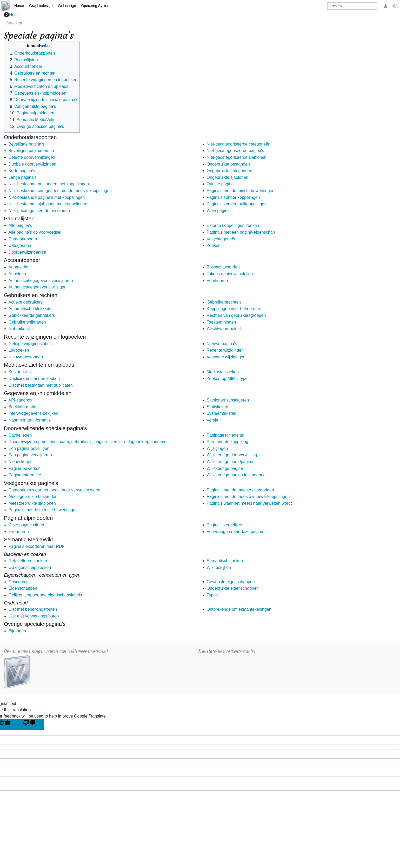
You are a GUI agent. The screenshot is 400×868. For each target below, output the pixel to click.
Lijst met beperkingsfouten (33, 609)
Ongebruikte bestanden (228, 164)
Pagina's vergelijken (225, 525)
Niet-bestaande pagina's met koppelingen (47, 197)
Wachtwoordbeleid (224, 329)
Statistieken (218, 407)
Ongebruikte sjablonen (228, 177)
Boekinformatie (22, 407)
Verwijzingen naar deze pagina (235, 532)
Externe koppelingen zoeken (233, 225)
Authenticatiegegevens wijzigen (38, 287)
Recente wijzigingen (225, 350)
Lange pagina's (23, 177)
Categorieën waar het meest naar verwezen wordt (55, 490)
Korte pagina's (22, 171)
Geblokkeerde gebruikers (32, 315)
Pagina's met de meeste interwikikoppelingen (248, 497)
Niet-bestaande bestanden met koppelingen (49, 184)
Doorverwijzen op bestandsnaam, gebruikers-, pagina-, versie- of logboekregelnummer (88, 442)
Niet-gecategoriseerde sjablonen (237, 157)
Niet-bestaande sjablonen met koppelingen (48, 204)
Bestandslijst (20, 372)
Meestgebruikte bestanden (33, 497)
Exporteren (19, 532)
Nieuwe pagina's (222, 344)
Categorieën (20, 245)
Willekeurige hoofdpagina (230, 462)
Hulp (11, 15)
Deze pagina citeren (27, 525)
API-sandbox (21, 400)
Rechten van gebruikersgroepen (236, 315)
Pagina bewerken (25, 468)
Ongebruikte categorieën (229, 171)
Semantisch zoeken (225, 561)
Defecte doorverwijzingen (32, 157)
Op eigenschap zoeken (30, 567)
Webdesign (67, 6)
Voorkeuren (217, 281)
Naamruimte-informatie (30, 420)
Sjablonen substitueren (228, 400)
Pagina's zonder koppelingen (233, 197)
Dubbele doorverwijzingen (32, 164)
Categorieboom (23, 239)
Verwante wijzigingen (226, 357)
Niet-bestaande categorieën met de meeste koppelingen (60, 191)
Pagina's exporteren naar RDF (37, 546)
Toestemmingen (221, 322)
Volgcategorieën (222, 239)
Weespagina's (220, 211)
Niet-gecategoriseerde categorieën (239, 144)
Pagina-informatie (25, 475)
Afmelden (17, 274)
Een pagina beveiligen (29, 448)
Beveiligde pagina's (26, 144)
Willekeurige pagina (225, 468)
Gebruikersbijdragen (27, 322)
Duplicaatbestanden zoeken (34, 379)
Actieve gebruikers (26, 302)
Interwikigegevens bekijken (33, 413)
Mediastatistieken (223, 372)
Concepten (19, 582)
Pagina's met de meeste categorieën (240, 490)
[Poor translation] (31, 725)
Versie (212, 420)
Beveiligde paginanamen (31, 151)
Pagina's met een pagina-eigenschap (241, 232)
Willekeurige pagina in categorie (236, 475)
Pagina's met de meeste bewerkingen (43, 510)
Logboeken (19, 350)
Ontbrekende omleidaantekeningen (239, 609)
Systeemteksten (222, 413)
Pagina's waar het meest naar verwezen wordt (249, 503)
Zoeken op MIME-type (227, 379)
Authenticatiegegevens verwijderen (41, 281)
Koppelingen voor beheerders (234, 309)
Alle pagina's (20, 225)
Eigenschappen (23, 588)
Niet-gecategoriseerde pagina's (235, 151)
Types (212, 595)
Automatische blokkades (31, 309)
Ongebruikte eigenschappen (233, 588)
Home (19, 6)
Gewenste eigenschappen (231, 582)
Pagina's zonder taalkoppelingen (237, 204)
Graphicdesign (41, 6)
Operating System (96, 6)
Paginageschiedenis (225, 435)
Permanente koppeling (228, 442)
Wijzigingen (217, 448)
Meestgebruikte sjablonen (32, 503)
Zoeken (214, 245)
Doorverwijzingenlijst (28, 252)
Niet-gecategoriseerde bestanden (39, 211)
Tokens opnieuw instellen (230, 274)
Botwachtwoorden (223, 267)
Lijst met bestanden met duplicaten (41, 385)
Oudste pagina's (222, 184)
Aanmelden (19, 267)
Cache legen (20, 435)
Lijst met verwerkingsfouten (34, 616)
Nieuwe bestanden (26, 357)
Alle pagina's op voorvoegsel (35, 232)
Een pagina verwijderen (30, 455)
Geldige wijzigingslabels (31, 344)
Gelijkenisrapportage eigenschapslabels (45, 595)
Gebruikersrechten (224, 302)
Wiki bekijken (219, 567)
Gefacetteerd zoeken (28, 561)
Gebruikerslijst (22, 329)
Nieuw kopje (20, 462)
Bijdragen (17, 631)
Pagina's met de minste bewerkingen (241, 191)
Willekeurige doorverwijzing (232, 455)
